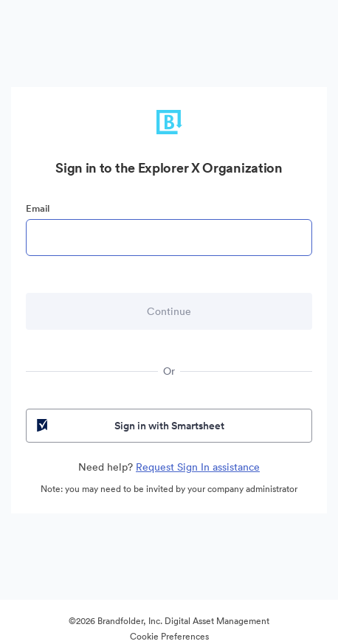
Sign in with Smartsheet (129, 426)
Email (38, 208)
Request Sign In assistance (198, 467)
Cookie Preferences (169, 636)
